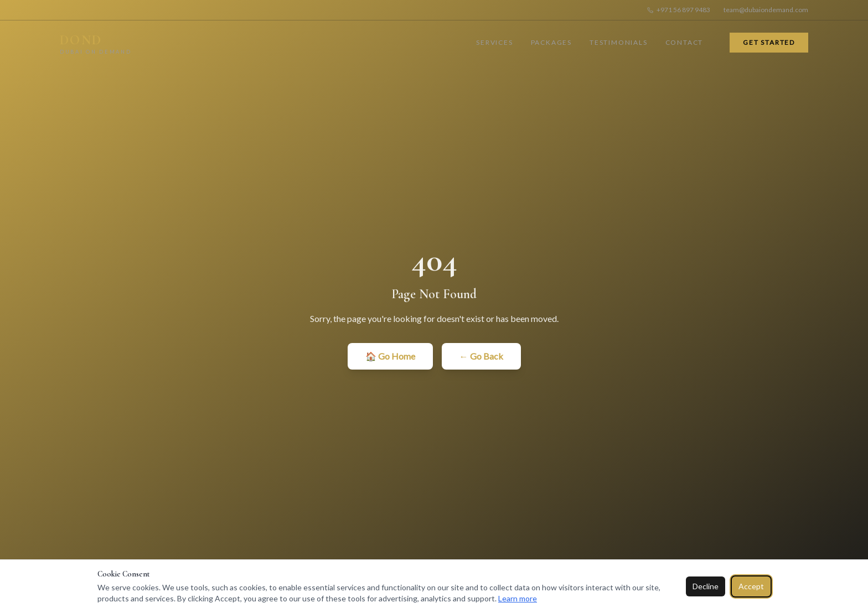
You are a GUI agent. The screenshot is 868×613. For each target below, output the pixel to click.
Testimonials (619, 42)
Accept (751, 586)
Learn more (518, 598)
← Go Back (481, 356)
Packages (551, 42)
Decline (706, 586)
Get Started (769, 42)
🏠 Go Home (390, 356)
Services (494, 42)
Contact (684, 42)
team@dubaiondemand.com (766, 10)
